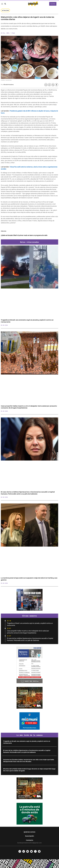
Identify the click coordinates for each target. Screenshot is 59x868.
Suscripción (30, 836)
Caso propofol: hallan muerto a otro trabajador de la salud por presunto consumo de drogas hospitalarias (29, 407)
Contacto (30, 840)
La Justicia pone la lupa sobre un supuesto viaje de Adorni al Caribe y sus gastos (29, 579)
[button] (5, 4)
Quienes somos (29, 832)
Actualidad (5, 10)
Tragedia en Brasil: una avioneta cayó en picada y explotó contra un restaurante (27, 321)
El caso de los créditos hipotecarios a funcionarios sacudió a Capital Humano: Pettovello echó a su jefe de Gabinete (28, 493)
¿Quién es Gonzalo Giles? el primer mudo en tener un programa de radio (24, 235)
